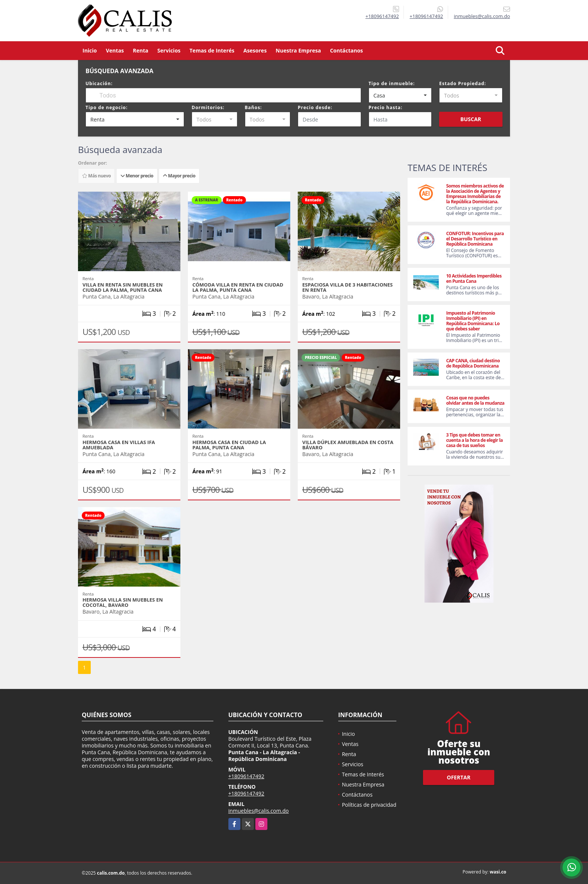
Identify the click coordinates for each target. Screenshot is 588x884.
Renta (140, 50)
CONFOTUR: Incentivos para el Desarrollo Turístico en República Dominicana (475, 239)
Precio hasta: (385, 107)
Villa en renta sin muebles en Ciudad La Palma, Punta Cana (123, 287)
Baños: (253, 107)
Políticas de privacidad (369, 805)
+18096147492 (382, 16)
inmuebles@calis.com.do (259, 811)
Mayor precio (179, 176)
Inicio (90, 50)
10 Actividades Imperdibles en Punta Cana (474, 278)
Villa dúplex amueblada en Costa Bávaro (348, 445)
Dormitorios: (208, 107)
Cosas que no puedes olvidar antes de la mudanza (475, 400)
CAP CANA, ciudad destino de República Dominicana (473, 363)
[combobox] (400, 95)
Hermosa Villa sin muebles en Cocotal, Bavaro (123, 602)
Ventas (115, 50)
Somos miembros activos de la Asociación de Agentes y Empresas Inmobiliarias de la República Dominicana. (475, 194)
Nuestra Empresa (298, 50)
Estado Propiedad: (463, 83)
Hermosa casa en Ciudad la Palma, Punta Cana (229, 445)
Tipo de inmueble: (392, 83)
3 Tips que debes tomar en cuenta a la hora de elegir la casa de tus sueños (475, 440)
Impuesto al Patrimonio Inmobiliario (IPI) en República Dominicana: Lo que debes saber (473, 321)
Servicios (169, 50)
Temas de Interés (212, 50)
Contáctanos (346, 50)
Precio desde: (315, 107)
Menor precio (137, 176)
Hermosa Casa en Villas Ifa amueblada (119, 445)
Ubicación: (99, 83)
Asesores (255, 50)
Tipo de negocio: (106, 107)
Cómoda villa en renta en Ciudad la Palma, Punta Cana (238, 287)
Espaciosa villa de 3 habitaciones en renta (347, 287)
